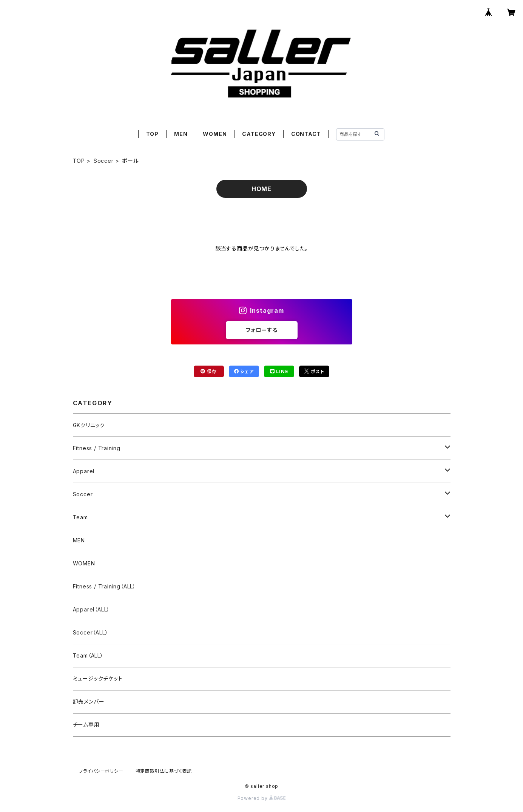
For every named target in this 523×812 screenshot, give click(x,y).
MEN (181, 134)
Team (80, 517)
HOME (261, 189)
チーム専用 (86, 725)
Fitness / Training (97, 448)
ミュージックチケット (98, 678)
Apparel (84, 471)
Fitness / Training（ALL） (104, 586)
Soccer (104, 161)
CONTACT (306, 134)
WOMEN (215, 134)
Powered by (262, 798)
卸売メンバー (89, 702)
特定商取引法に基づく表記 (164, 771)
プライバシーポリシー (101, 771)
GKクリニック (89, 425)
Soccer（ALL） (91, 632)
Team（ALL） (88, 655)
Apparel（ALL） (92, 609)
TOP (152, 134)
